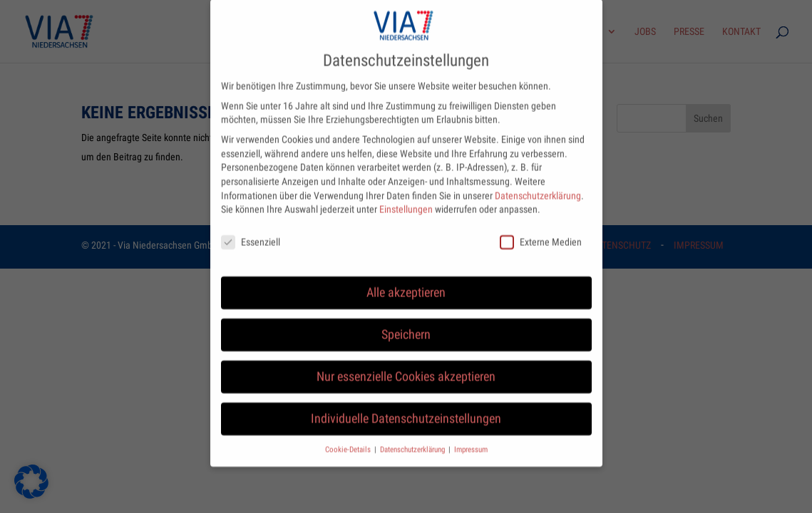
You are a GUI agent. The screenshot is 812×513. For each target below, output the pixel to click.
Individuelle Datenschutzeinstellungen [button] (406, 405)
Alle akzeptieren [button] (406, 279)
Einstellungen (406, 196)
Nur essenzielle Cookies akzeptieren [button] (406, 363)
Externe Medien (541, 229)
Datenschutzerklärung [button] (413, 436)
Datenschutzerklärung (538, 182)
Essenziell (251, 229)
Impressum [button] (471, 436)
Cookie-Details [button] (349, 436)
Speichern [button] (406, 321)
